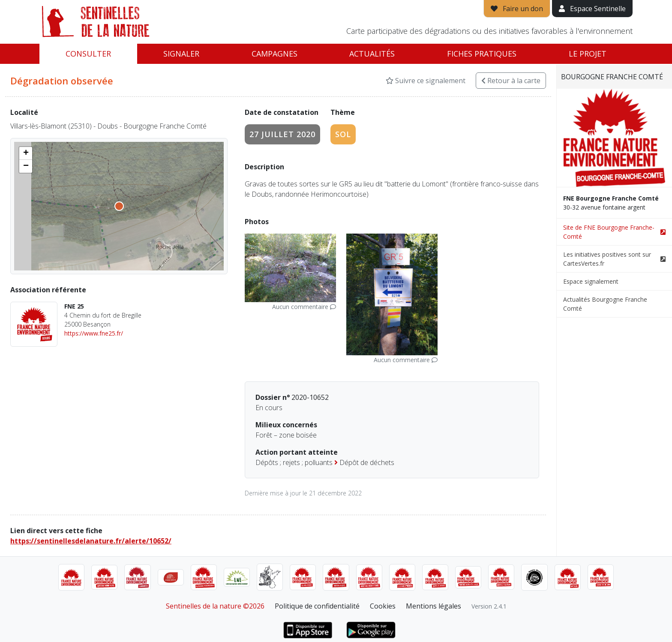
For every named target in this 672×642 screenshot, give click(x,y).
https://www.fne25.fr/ (94, 333)
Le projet (588, 54)
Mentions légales (433, 606)
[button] (26, 153)
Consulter (88, 54)
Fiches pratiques (482, 54)
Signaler (181, 54)
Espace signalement (591, 281)
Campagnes (274, 54)
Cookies (383, 606)
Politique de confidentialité (317, 606)
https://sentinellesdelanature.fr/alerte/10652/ (91, 541)
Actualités (372, 54)
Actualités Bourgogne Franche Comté (605, 304)
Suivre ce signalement (426, 81)
